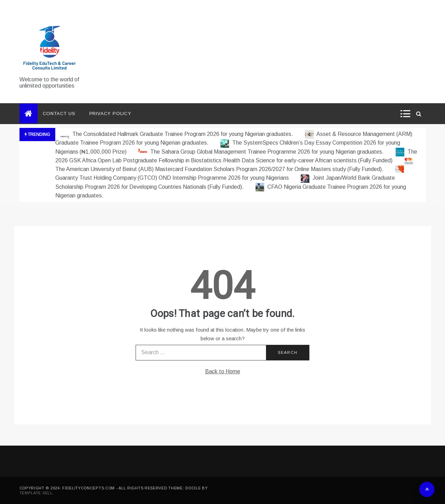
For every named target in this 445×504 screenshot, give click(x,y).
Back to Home (223, 371)
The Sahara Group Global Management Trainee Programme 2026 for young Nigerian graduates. (262, 152)
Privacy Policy (110, 113)
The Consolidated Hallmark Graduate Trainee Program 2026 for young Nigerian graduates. (177, 134)
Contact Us (59, 113)
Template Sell (36, 493)
